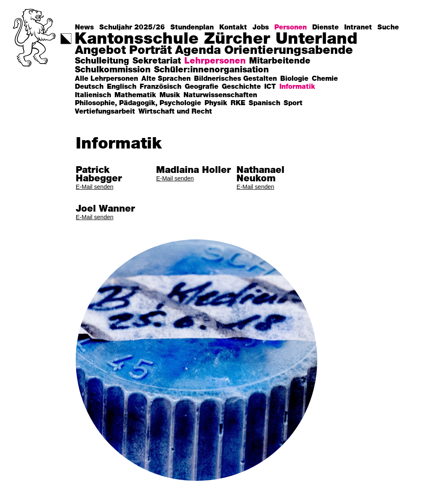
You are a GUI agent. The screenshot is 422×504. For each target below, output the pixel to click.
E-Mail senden (95, 187)
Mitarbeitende (280, 61)
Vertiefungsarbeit (105, 112)
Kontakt (233, 27)
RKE (238, 103)
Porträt (150, 51)
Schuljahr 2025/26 (132, 27)
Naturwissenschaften (220, 95)
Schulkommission (113, 70)
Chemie (325, 79)
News (84, 27)
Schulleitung (102, 61)
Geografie (202, 87)
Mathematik (135, 95)
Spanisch (264, 103)
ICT (270, 87)
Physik (216, 103)
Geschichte (241, 87)
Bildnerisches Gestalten (235, 79)
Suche (388, 27)
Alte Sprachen (166, 79)
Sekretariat (157, 61)
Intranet (358, 27)
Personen (291, 27)
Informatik (297, 87)
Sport (293, 103)
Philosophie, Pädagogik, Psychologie (138, 103)
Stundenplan (192, 27)
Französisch (161, 87)
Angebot (100, 51)
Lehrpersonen (215, 61)
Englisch (122, 87)
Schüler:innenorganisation (211, 70)
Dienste (325, 27)
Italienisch (93, 95)
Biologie (294, 79)
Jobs (261, 27)
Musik (170, 95)
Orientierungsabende (289, 51)
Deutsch (89, 87)
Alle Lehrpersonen (106, 79)
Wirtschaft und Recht (175, 112)
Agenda (198, 51)
